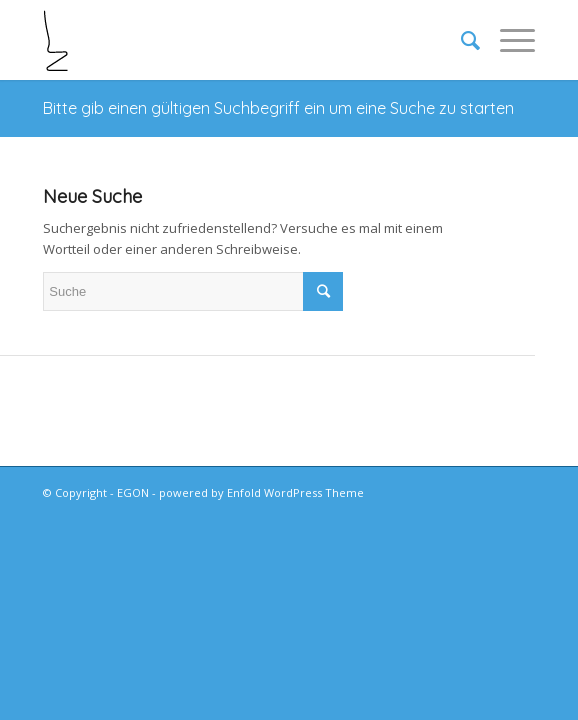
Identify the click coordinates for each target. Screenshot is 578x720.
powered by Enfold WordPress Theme (261, 492)
